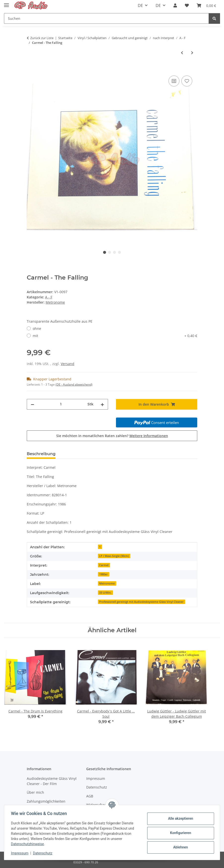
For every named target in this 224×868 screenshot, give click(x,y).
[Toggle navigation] (6, 3)
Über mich (35, 792)
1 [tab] (105, 252)
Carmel (104, 565)
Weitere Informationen (149, 436)
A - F (49, 297)
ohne (37, 329)
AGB (90, 796)
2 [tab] (110, 252)
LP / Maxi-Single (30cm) (114, 556)
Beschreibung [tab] (41, 454)
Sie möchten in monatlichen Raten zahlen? (112, 436)
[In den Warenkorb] (31, 69)
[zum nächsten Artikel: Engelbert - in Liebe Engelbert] (192, 53)
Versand (68, 364)
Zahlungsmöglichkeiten (46, 801)
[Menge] (61, 404)
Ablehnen (179, 847)
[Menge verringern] (32, 404)
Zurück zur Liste (42, 38)
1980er (103, 574)
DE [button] (140, 5)
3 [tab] (114, 252)
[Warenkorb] (206, 5)
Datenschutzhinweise (29, 844)
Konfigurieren (179, 833)
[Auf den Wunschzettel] (187, 81)
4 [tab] (119, 252)
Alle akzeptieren (179, 818)
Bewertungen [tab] (78, 454)
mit (115, 336)
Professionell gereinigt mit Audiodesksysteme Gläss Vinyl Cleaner (141, 602)
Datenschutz (44, 853)
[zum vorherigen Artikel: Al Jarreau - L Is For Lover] (182, 53)
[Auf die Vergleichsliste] (174, 81)
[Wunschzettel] (187, 5)
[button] (175, 5)
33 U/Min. (105, 593)
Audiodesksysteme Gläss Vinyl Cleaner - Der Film (52, 781)
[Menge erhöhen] (102, 404)
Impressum (21, 853)
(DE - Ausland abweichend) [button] (74, 384)
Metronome (107, 583)
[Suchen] (106, 18)
